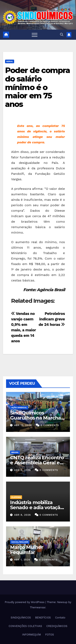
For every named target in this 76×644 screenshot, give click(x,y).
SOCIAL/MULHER (20, 542)
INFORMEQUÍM (32, 635)
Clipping (16, 497)
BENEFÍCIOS (43, 618)
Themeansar (38, 607)
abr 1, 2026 (22, 560)
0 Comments (50, 425)
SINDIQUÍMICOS (21, 618)
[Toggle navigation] (35, 35)
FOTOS (50, 635)
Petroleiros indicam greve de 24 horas (52, 319)
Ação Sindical (19, 407)
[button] (62, 35)
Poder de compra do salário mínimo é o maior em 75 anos (38, 87)
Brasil (15, 452)
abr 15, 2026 (23, 425)
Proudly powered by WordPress (25, 602)
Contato (60, 618)
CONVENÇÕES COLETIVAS (25, 626)
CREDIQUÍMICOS (57, 626)
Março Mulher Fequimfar (27, 550)
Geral (10, 61)
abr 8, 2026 (22, 470)
